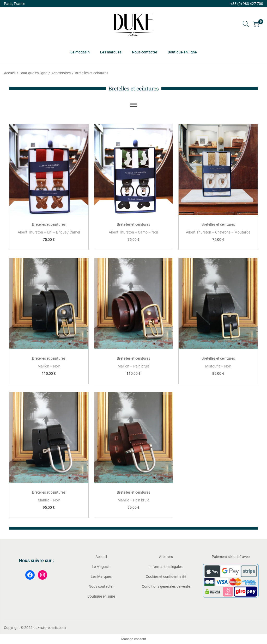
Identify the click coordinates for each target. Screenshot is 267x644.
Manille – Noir (49, 500)
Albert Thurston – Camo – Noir (133, 232)
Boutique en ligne (33, 73)
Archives (166, 557)
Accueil (10, 73)
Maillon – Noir (49, 366)
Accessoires (61, 73)
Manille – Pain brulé (133, 500)
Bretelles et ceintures (49, 224)
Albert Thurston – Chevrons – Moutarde (218, 232)
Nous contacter (101, 586)
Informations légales (166, 567)
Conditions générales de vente (166, 586)
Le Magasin (101, 567)
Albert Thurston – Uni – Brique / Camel (49, 232)
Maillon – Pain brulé (133, 366)
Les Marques (101, 576)
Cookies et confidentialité (166, 576)
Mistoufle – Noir (218, 366)
